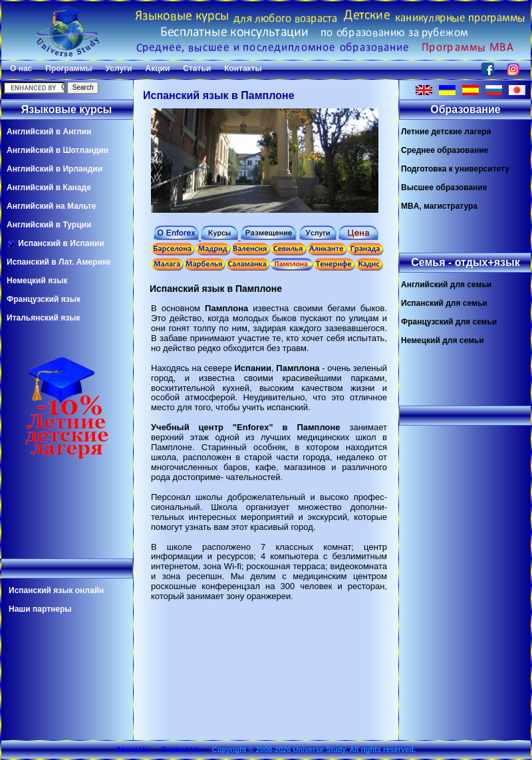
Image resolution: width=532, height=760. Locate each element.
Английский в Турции (49, 225)
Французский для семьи (449, 322)
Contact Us (180, 749)
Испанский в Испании (56, 244)
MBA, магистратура (439, 206)
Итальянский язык (43, 318)
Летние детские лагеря (446, 132)
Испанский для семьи (444, 303)
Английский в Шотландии (58, 150)
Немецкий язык (37, 281)
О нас (21, 68)
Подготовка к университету (455, 169)
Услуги (119, 68)
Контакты (243, 68)
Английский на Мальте (51, 206)
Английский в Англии (49, 132)
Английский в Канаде (49, 188)
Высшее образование (444, 188)
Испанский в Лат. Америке (59, 262)
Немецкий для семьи (443, 340)
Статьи (197, 68)
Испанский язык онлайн (56, 590)
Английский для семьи (446, 285)
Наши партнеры (40, 609)
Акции (157, 68)
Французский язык (44, 299)
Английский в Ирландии (55, 169)
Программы (68, 68)
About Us (133, 749)
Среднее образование (445, 150)
